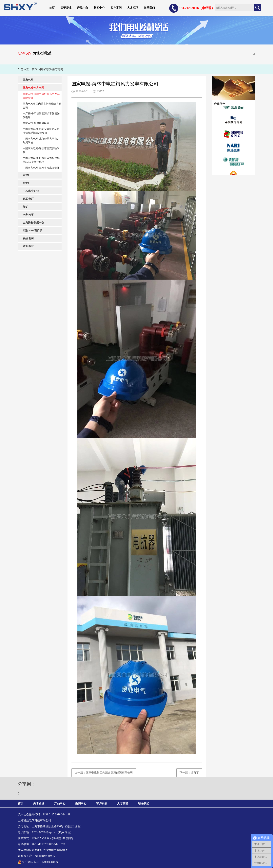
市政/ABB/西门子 (33, 230)
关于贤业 (66, 8)
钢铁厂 (27, 175)
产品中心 (83, 8)
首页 (52, 8)
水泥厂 (27, 183)
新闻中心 (99, 8)
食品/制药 (28, 238)
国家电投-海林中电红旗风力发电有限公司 (41, 96)
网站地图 (63, 850)
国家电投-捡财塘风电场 (36, 123)
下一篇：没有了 (189, 773)
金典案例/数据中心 (33, 223)
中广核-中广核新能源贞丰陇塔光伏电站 (41, 115)
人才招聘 (133, 8)
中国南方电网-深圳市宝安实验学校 (41, 150)
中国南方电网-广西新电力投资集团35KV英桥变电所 (41, 160)
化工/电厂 (28, 199)
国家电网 (28, 80)
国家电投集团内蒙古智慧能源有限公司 (42, 106)
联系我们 (149, 8)
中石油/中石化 (31, 191)
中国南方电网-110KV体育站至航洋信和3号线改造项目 (41, 131)
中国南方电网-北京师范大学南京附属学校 (41, 141)
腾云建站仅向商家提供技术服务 (37, 850)
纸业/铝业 (28, 246)
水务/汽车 (28, 215)
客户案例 (116, 8)
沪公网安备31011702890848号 (38, 862)
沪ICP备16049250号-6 (42, 856)
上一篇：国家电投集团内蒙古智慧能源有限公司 (104, 773)
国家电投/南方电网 (52, 69)
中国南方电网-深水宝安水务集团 (41, 168)
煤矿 (25, 207)
